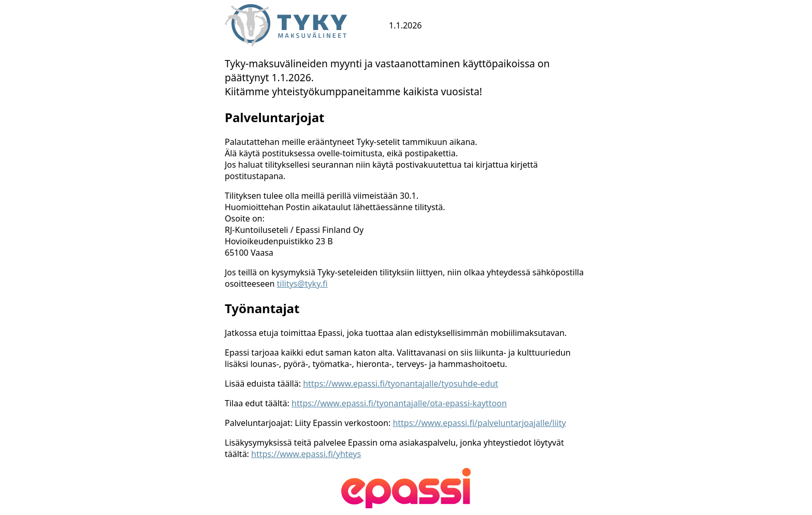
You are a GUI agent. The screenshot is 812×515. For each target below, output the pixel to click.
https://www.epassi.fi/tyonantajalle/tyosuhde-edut (401, 384)
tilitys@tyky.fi (302, 284)
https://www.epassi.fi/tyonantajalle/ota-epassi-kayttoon (399, 403)
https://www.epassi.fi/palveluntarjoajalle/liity (479, 423)
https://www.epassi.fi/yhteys (306, 454)
